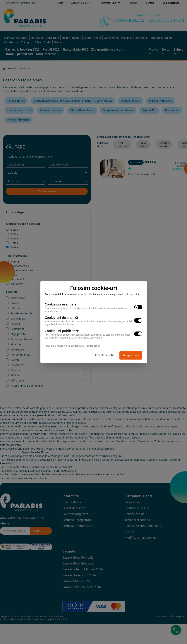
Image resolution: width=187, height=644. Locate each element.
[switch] (138, 307)
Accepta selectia (105, 355)
